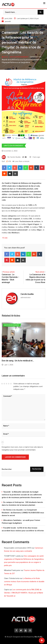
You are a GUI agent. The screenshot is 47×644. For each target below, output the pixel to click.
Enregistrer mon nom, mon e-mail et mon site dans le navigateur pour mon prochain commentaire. (22, 448)
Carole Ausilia (27, 294)
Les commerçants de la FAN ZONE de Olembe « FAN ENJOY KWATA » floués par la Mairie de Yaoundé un (24, 593)
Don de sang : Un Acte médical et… (18, 361)
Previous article (9, 272)
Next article (40, 272)
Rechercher (7, 469)
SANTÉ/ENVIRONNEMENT (19, 57)
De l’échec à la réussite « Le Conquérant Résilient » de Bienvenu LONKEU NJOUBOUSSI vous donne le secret (23, 513)
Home (5, 57)
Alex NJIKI (38, 637)
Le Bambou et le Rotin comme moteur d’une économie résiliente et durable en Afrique (24, 582)
